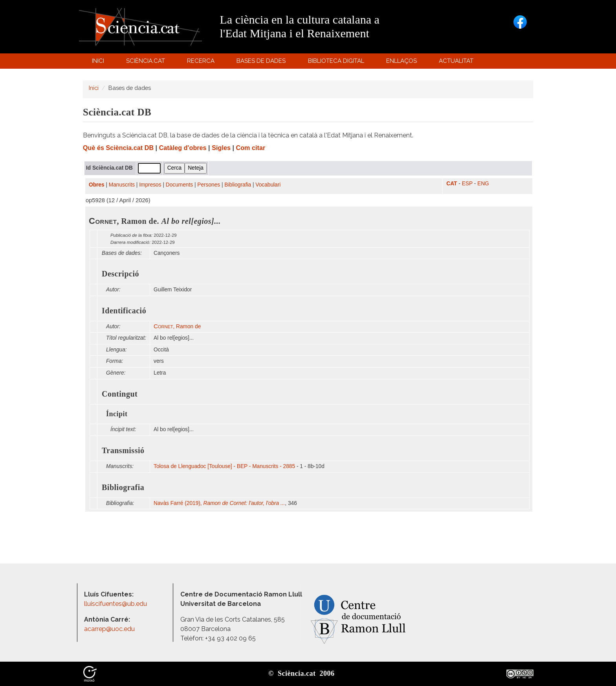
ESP (467, 184)
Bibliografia (238, 185)
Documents (179, 185)
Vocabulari (268, 185)
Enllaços (401, 61)
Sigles (221, 148)
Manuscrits (122, 185)
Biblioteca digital (337, 63)
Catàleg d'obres (183, 148)
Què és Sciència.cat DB (118, 148)
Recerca (202, 63)
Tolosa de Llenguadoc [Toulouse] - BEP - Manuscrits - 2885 (224, 466)
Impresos (150, 185)
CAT (452, 184)
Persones (209, 185)
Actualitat (457, 63)
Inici (98, 61)
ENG (483, 184)
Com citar (251, 148)
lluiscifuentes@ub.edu (116, 604)
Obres (97, 185)
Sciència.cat (147, 63)
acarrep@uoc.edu (109, 629)
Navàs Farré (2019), (219, 503)
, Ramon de (177, 327)
